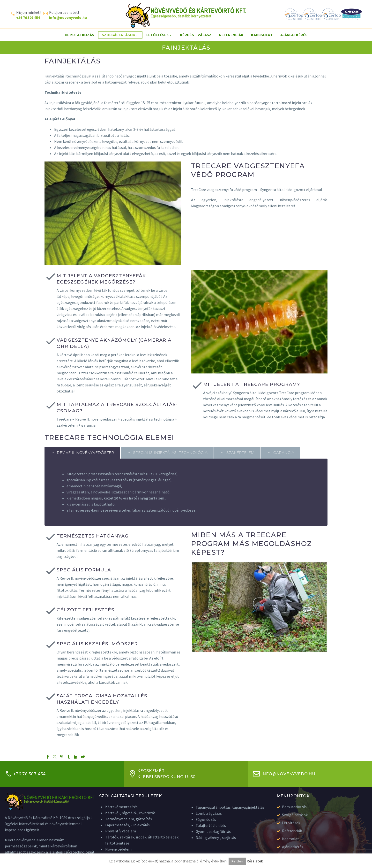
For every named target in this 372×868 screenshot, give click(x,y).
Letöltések (159, 35)
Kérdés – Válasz (196, 35)
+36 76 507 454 (30, 774)
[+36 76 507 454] (8, 774)
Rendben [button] (237, 861)
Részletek (255, 861)
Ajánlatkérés (294, 35)
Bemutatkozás (79, 35)
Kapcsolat (262, 35)
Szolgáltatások (120, 35)
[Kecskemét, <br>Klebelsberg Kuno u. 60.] (133, 774)
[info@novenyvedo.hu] (256, 774)
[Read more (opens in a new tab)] (25, 14)
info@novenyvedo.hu (288, 774)
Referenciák (231, 35)
